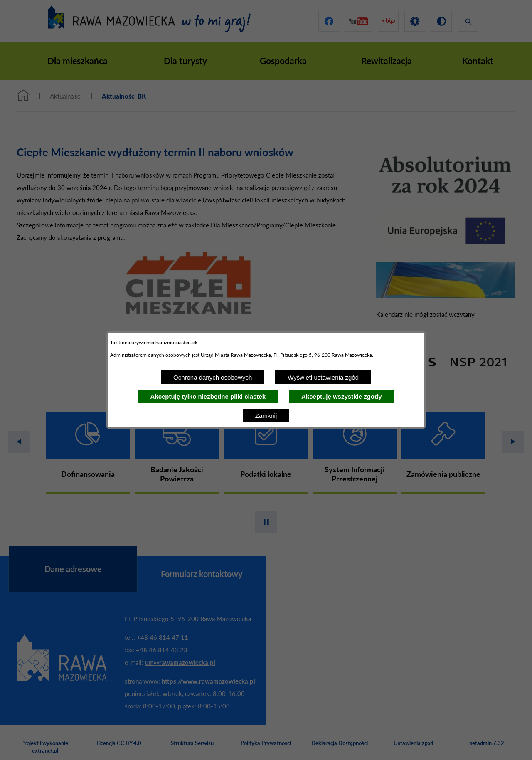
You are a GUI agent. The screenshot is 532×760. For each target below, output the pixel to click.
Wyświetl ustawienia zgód (323, 377)
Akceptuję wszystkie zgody (341, 396)
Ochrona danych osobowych (213, 377)
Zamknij (266, 416)
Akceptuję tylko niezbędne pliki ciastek (208, 396)
